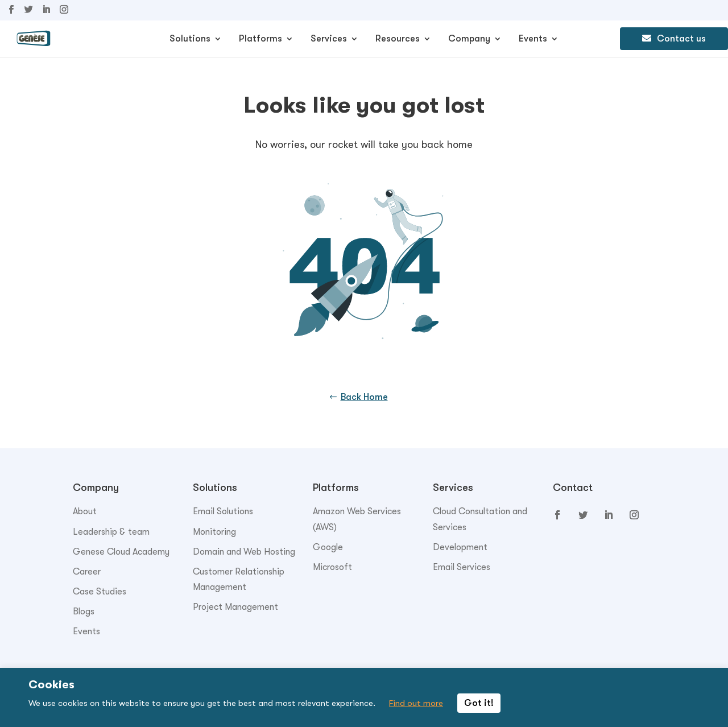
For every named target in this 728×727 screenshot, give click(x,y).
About (85, 511)
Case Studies (100, 592)
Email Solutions (223, 511)
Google (328, 547)
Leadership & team (111, 532)
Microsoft (332, 567)
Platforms (260, 39)
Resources (398, 39)
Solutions (190, 39)
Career (87, 572)
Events (533, 39)
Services (329, 39)
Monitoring (214, 532)
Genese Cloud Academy (121, 552)
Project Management (235, 607)
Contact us (674, 39)
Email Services (462, 567)
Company (469, 39)
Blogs (84, 612)
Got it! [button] (479, 703)
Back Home (364, 397)
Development (460, 547)
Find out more (416, 703)
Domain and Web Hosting (244, 552)
